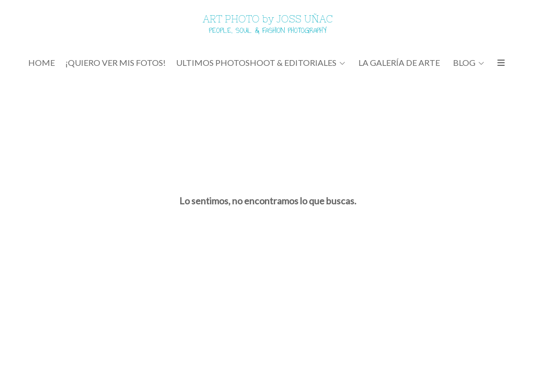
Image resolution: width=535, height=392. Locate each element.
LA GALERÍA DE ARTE (399, 63)
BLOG (464, 63)
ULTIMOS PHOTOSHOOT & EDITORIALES (256, 63)
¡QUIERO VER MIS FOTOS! (115, 63)
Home (42, 63)
